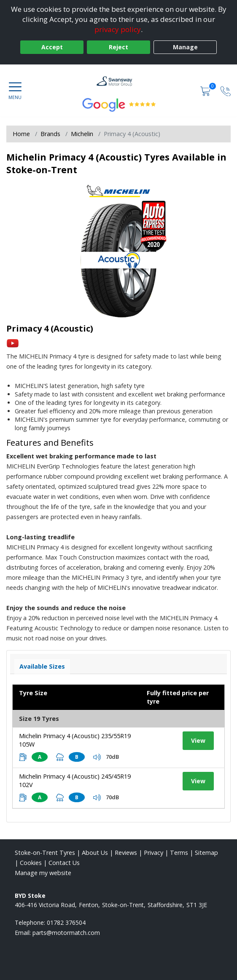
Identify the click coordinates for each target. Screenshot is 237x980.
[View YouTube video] (13, 343)
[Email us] (66, 933)
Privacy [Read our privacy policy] (154, 853)
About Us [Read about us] (95, 853)
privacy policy (118, 29)
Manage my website (43, 873)
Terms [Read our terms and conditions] (179, 853)
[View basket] (206, 90)
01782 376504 (66, 922)
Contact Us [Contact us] (64, 863)
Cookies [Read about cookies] (31, 863)
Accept (52, 47)
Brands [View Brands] (50, 134)
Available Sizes (42, 666)
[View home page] (119, 81)
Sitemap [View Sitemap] (206, 853)
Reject (118, 47)
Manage (185, 47)
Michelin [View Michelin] (82, 134)
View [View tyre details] (198, 740)
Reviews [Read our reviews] (126, 853)
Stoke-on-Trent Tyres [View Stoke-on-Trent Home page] (45, 853)
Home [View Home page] (21, 134)
